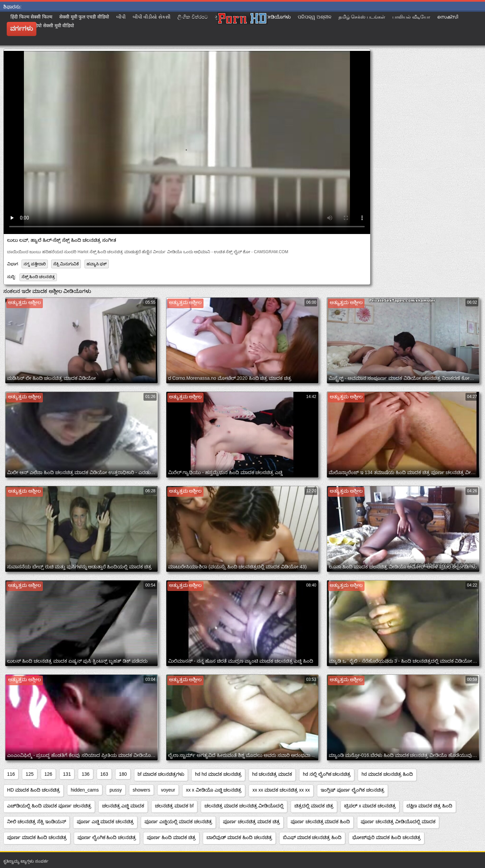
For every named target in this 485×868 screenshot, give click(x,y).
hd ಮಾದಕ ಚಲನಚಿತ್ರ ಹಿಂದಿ (387, 774)
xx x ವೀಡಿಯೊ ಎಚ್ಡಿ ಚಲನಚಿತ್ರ (214, 790)
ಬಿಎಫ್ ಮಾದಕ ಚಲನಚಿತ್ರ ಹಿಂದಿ (312, 837)
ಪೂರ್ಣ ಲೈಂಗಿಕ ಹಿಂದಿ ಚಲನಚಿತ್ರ (107, 837)
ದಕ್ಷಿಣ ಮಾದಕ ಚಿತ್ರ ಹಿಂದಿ (429, 806)
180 (123, 774)
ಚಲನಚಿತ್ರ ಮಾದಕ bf (174, 806)
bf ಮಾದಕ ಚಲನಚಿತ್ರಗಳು (161, 774)
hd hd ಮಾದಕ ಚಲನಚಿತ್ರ (218, 774)
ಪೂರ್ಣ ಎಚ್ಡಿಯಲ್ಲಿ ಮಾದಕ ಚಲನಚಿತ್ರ (178, 822)
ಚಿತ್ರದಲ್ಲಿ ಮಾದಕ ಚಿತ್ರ (314, 806)
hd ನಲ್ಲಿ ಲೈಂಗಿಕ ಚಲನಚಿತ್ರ (327, 774)
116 (11, 774)
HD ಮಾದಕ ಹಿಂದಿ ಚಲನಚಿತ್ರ (34, 790)
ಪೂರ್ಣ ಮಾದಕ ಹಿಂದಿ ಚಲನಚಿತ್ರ (37, 837)
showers (141, 790)
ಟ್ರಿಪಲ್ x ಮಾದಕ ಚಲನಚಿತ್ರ (370, 806)
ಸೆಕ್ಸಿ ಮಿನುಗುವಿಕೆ (66, 264)
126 (48, 774)
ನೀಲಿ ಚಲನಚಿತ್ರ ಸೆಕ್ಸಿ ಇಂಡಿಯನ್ (37, 822)
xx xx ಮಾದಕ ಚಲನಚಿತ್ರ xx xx (281, 790)
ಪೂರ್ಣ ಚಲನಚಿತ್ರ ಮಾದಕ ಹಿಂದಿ (320, 822)
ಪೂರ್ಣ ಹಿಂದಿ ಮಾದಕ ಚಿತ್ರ (171, 837)
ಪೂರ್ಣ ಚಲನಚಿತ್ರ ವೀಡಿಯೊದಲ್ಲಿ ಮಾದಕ (398, 822)
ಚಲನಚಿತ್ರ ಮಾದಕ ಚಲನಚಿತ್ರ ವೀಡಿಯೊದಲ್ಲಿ (244, 806)
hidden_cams (85, 790)
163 (104, 774)
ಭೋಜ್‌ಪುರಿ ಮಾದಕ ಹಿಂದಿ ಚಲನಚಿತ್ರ (386, 837)
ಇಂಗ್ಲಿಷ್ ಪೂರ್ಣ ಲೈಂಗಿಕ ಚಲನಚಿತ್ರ (352, 790)
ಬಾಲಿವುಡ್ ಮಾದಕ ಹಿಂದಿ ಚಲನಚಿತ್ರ (239, 837)
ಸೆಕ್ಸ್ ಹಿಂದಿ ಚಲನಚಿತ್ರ (38, 277)
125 (29, 774)
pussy (116, 790)
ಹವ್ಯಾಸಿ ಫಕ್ (97, 264)
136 (85, 774)
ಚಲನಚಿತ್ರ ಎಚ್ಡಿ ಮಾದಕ (123, 806)
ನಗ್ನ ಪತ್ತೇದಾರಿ (35, 264)
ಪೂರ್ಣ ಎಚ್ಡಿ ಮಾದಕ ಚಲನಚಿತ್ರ (105, 822)
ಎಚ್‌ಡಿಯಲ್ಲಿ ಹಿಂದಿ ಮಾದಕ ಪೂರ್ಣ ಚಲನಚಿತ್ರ (49, 806)
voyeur (168, 790)
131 (67, 774)
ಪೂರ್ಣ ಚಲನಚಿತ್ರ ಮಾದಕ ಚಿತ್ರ (251, 822)
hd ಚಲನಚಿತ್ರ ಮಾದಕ (272, 774)
